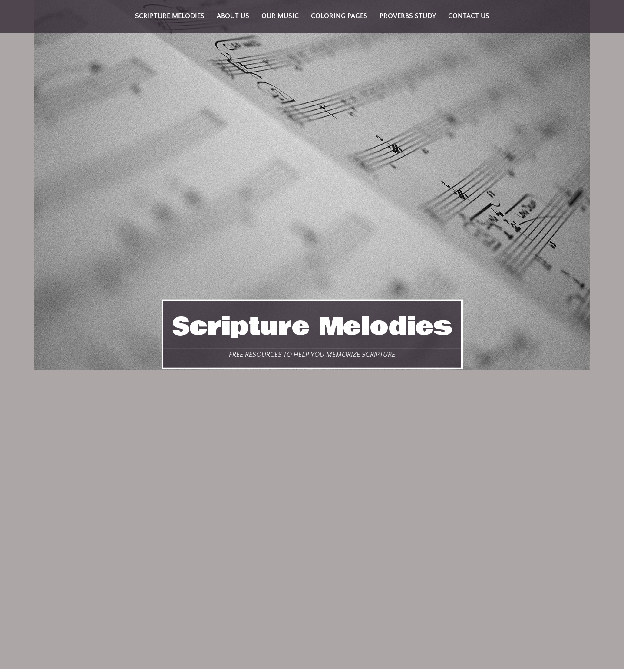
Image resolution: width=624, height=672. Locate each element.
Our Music (280, 16)
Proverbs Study (408, 16)
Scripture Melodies (312, 327)
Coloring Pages (339, 16)
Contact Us (469, 16)
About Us (233, 16)
